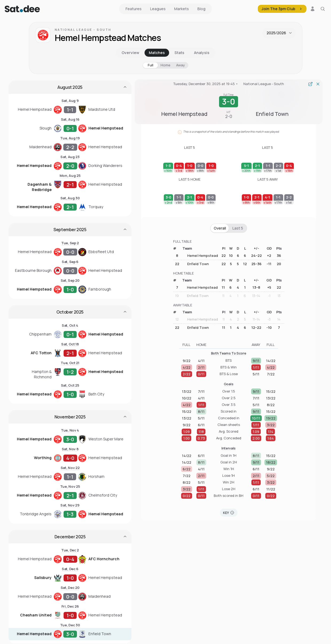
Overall (220, 228)
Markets (182, 9)
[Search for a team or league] (323, 9)
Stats (179, 53)
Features (134, 9)
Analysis (202, 53)
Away (180, 65)
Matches (157, 53)
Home (165, 65)
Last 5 (238, 228)
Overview (130, 53)
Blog (201, 9)
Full (151, 65)
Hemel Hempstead (200, 256)
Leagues (158, 9)
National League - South (83, 30)
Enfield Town (195, 264)
